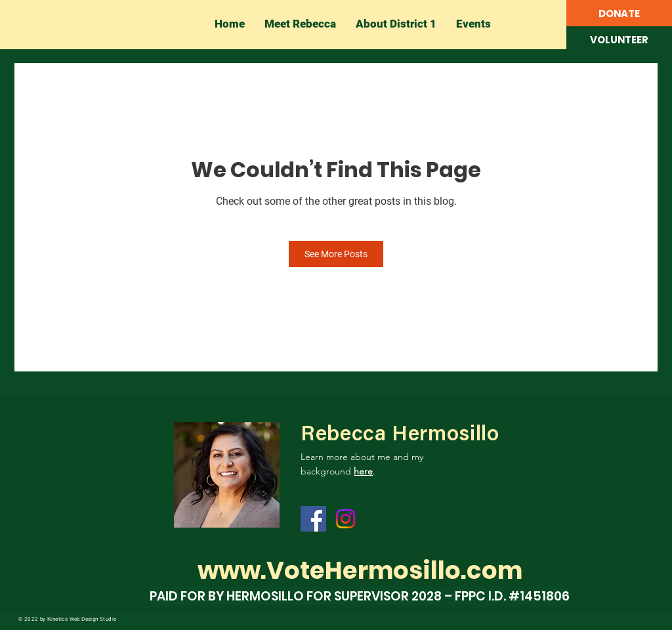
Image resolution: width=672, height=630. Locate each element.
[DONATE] (619, 13)
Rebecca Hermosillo (400, 435)
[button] (619, 40)
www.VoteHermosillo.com (360, 570)
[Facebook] (313, 519)
